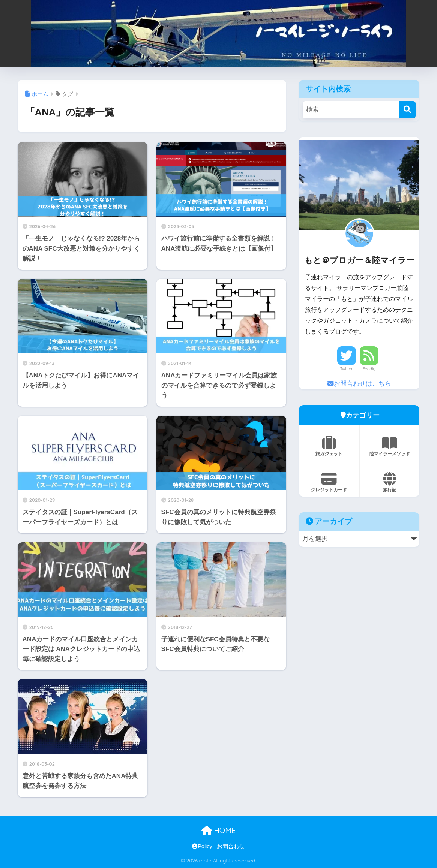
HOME (218, 830)
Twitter (347, 369)
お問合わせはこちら (359, 384)
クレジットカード (329, 482)
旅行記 (390, 482)
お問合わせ (231, 846)
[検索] (407, 110)
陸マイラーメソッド (390, 446)
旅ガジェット (329, 446)
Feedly (369, 369)
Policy (202, 846)
